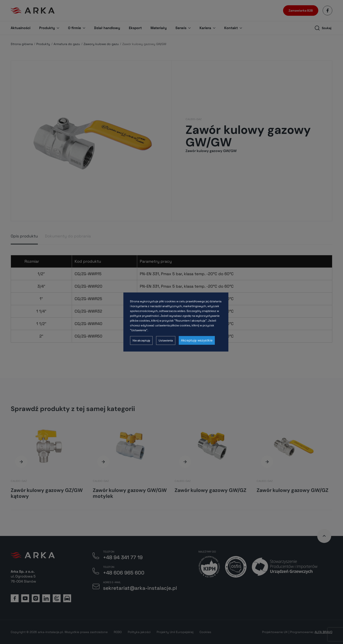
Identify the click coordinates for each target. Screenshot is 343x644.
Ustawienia (166, 340)
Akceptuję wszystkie (197, 340)
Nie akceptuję (141, 340)
